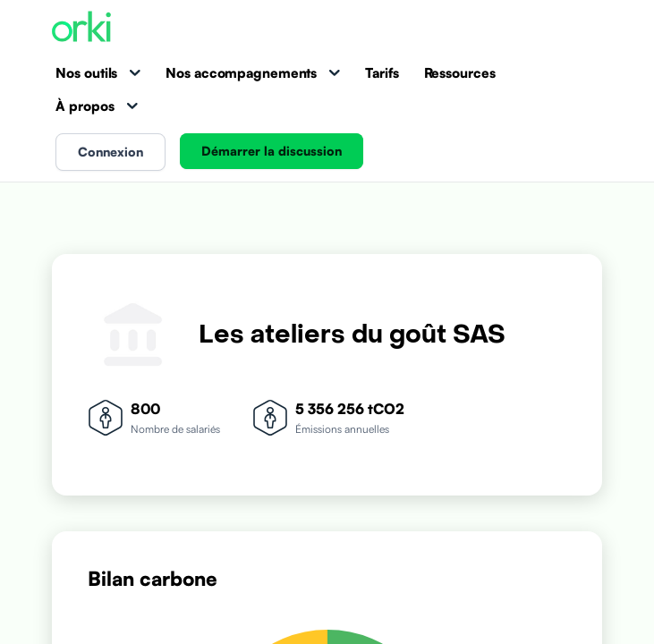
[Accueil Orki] (81, 28)
